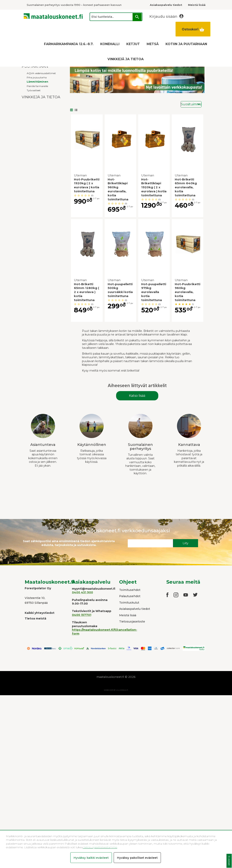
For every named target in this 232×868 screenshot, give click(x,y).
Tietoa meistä (35, 618)
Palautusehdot (130, 596)
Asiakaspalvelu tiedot (135, 609)
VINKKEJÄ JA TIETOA (126, 59)
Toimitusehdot (130, 590)
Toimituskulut (129, 603)
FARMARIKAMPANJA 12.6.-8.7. (69, 44)
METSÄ (153, 44)
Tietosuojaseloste (132, 621)
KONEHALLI (110, 44)
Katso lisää (137, 396)
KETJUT (133, 44)
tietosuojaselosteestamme (100, 847)
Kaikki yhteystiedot (40, 613)
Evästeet (229, 861)
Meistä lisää (128, 615)
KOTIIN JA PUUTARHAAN (186, 44)
